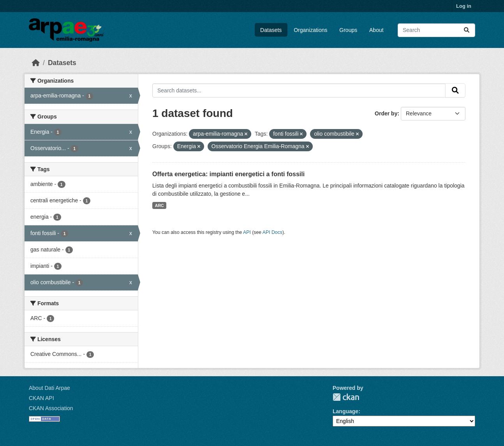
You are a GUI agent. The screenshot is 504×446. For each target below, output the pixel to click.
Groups (348, 30)
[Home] (36, 63)
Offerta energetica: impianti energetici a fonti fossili (228, 174)
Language (345, 411)
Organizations (310, 30)
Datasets (271, 30)
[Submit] (467, 30)
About (376, 30)
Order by (386, 113)
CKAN (346, 397)
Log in (464, 6)
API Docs (272, 232)
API (247, 232)
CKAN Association (51, 408)
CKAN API (41, 398)
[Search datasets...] (436, 30)
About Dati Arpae (49, 388)
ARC (159, 205)
